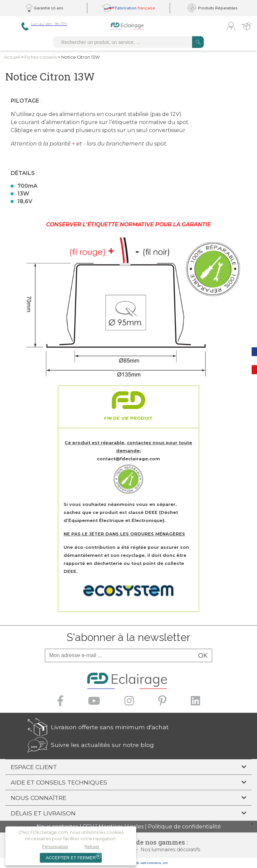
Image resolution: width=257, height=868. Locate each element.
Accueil (12, 57)
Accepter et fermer (71, 858)
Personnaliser (55, 847)
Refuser (92, 847)
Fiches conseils (41, 57)
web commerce (151, 863)
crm (165, 863)
